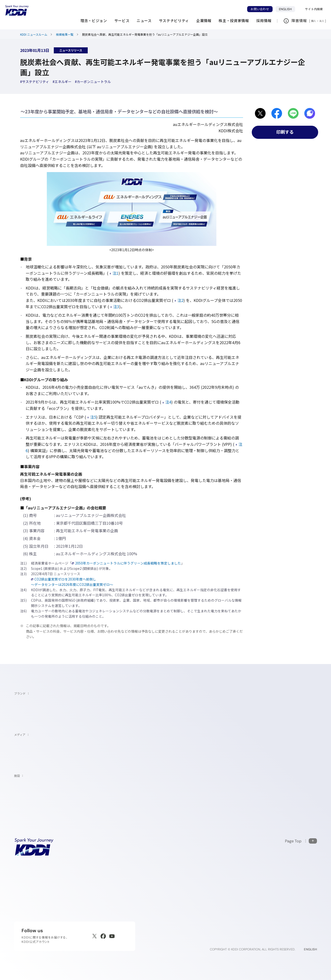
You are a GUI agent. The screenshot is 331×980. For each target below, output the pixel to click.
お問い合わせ (260, 9)
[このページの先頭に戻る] (301, 841)
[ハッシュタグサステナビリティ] (35, 82)
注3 (115, 307)
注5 (92, 417)
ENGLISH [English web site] (310, 949)
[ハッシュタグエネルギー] (62, 82)
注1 (114, 273)
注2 (179, 300)
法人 (322, 21)
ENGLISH (287, 9)
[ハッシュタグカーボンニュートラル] (93, 82)
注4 (167, 402)
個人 (314, 21)
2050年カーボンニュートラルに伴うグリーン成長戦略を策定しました (126, 563)
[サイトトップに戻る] (17, 10)
